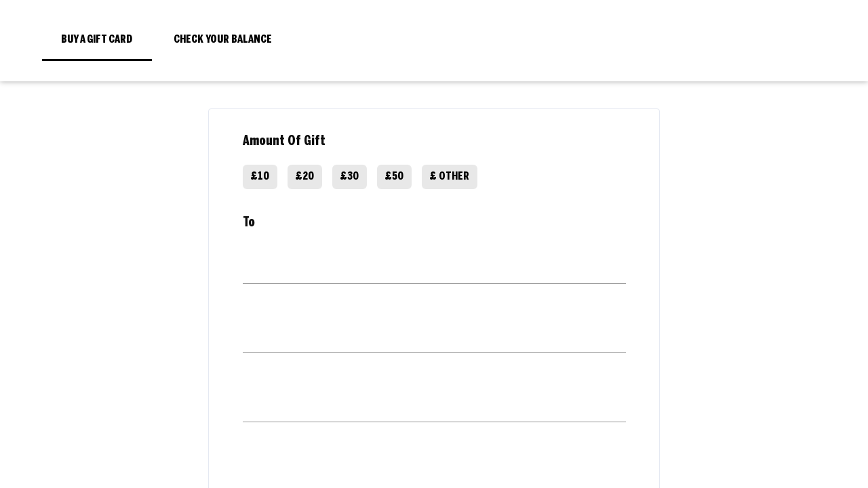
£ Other (450, 177)
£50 (394, 177)
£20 (305, 177)
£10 (260, 177)
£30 (350, 177)
